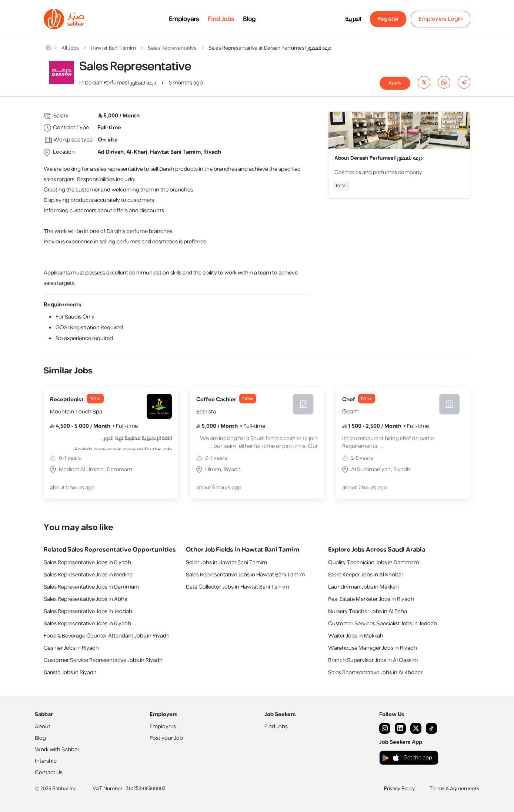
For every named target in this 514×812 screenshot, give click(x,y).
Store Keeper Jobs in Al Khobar (366, 575)
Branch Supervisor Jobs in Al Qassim (373, 660)
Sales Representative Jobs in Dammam (91, 587)
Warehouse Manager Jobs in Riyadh (373, 648)
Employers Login (441, 19)
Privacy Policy (399, 789)
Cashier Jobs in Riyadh (71, 648)
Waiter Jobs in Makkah (356, 636)
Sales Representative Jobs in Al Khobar (375, 673)
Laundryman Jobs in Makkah (363, 587)
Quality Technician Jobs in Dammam (373, 563)
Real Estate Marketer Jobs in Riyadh (371, 599)
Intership (46, 761)
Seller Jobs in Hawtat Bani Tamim (226, 563)
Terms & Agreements (454, 789)
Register (388, 19)
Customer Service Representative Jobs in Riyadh (103, 660)
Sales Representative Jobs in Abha (86, 599)
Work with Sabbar (57, 750)
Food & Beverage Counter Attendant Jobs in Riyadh (107, 636)
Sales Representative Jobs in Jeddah (88, 611)
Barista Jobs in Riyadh (70, 673)
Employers (184, 19)
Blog (249, 19)
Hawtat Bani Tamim (113, 48)
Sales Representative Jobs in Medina (88, 575)
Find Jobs (221, 19)
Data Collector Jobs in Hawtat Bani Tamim (237, 587)
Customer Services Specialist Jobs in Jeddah (383, 624)
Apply (395, 83)
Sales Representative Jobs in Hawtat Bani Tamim (245, 575)
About (43, 727)
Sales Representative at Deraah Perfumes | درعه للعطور (270, 48)
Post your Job (166, 738)
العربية (353, 19)
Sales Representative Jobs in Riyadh (87, 563)
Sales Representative (172, 48)
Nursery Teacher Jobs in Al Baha (368, 611)
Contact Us (49, 773)
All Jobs (70, 48)
